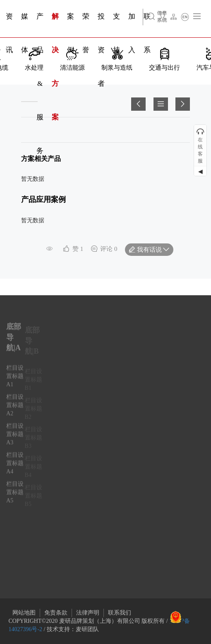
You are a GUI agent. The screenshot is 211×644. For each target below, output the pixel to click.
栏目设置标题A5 (15, 496)
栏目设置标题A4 (15, 467)
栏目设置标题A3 (15, 438)
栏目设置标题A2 (15, 409)
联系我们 (120, 613)
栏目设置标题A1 (15, 380)
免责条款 (56, 613)
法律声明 (88, 613)
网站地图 (24, 613)
